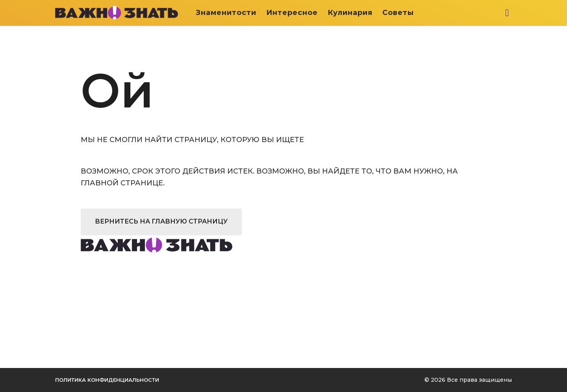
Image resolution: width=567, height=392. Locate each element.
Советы (398, 13)
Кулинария (350, 13)
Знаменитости (226, 13)
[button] (507, 13)
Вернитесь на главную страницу (161, 221)
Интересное (292, 13)
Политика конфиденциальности (107, 380)
